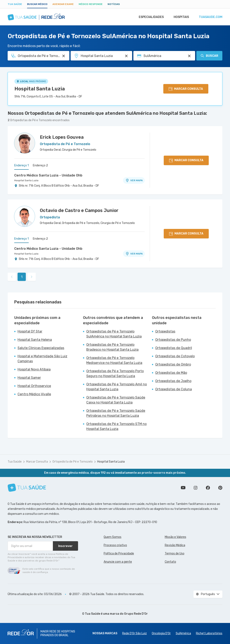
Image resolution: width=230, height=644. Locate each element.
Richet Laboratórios (209, 633)
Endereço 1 (21, 165)
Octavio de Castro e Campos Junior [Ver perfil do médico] (79, 210)
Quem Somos (113, 537)
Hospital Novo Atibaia (34, 369)
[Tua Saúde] (27, 488)
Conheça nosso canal (183, 488)
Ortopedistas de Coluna (174, 389)
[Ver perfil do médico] (25, 143)
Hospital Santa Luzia (40, 89)
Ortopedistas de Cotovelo (175, 356)
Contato (170, 562)
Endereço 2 (40, 165)
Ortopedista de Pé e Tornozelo (73, 462)
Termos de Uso (175, 553)
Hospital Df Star (30, 331)
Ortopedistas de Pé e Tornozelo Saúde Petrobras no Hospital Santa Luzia (116, 413)
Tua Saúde (15, 4)
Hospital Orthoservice (34, 386)
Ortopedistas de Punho (173, 340)
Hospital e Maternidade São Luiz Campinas (42, 359)
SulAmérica (183, 633)
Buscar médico (37, 4)
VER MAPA (134, 180)
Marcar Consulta (37, 462)
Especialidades (149, 17)
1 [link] (22, 277)
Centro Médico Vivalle (34, 394)
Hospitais (180, 17)
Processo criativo (115, 545)
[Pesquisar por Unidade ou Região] (126, 56)
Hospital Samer (29, 378)
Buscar (209, 56)
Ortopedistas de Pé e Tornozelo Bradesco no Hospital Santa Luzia (112, 347)
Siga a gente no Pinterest (220, 488)
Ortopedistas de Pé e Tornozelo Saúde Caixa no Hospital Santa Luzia (116, 400)
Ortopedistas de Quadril (174, 348)
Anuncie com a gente (118, 562)
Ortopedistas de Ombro (173, 364)
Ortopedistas (165, 331)
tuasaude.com (210, 17)
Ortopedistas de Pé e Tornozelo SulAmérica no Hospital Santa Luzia (114, 334)
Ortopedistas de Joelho (173, 381)
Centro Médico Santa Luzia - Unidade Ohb (48, 175)
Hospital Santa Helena (35, 340)
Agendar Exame (63, 4)
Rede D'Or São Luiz (135, 633)
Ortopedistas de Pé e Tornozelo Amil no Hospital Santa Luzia (117, 387)
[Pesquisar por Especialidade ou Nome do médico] (64, 56)
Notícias (114, 4)
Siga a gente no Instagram (196, 488)
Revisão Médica (175, 545)
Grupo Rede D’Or (136, 614)
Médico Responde (91, 4)
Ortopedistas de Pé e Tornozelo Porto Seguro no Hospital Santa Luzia (115, 373)
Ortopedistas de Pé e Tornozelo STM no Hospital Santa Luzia (116, 426)
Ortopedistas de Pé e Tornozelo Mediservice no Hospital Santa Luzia (114, 360)
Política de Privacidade (119, 553)
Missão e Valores (175, 537)
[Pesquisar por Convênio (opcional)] (189, 56)
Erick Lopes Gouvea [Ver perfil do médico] (62, 137)
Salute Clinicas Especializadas (41, 348)
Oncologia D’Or (161, 633)
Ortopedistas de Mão (171, 373)
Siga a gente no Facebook (208, 488)
